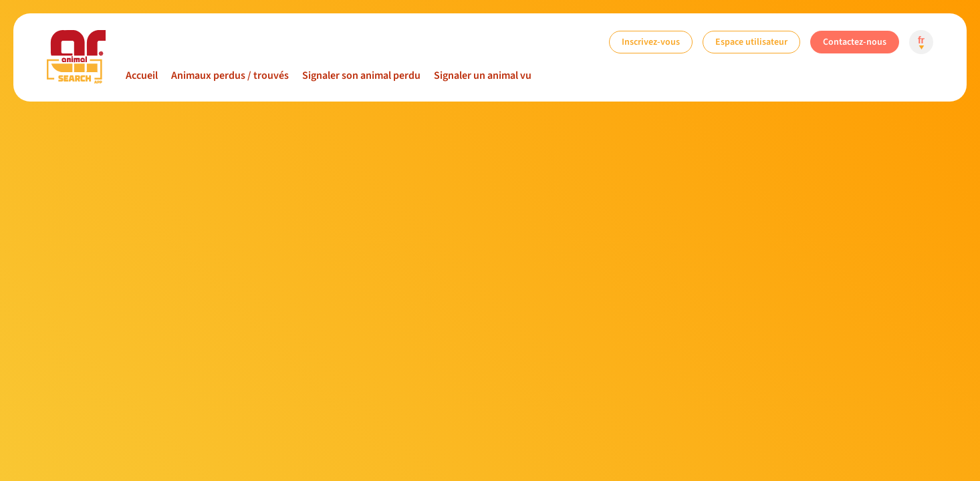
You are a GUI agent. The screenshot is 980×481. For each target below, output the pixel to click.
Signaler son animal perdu (361, 75)
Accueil (142, 75)
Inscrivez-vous (651, 42)
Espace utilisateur (751, 42)
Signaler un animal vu (483, 75)
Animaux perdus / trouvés (230, 75)
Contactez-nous (855, 42)
